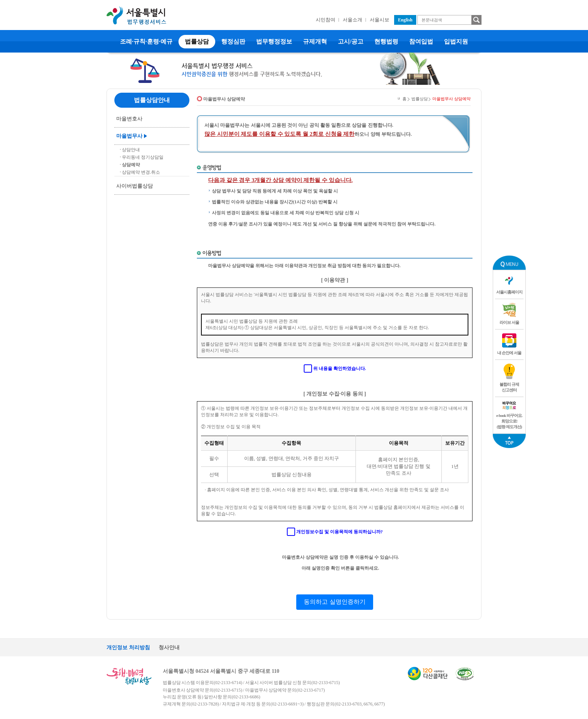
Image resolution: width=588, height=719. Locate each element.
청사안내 (169, 648)
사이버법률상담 (135, 186)
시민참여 (325, 20)
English (405, 20)
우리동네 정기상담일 (143, 157)
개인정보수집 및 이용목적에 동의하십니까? (340, 532)
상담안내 (131, 150)
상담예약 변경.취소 (141, 172)
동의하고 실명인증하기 (334, 602)
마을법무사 (129, 136)
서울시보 (379, 20)
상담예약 (131, 165)
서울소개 (352, 20)
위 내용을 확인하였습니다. (340, 369)
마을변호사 (129, 119)
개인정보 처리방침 (128, 648)
